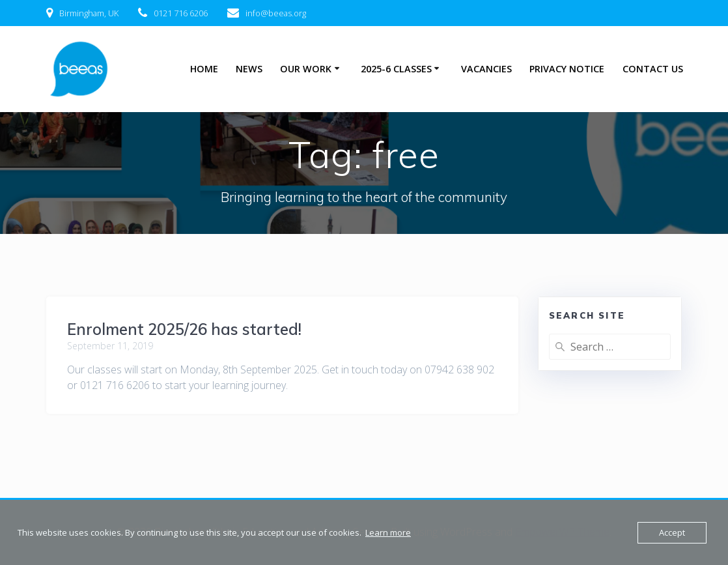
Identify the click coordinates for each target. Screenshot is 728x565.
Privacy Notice (567, 69)
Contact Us (653, 69)
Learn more (388, 532)
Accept (672, 532)
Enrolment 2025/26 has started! (184, 329)
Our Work (306, 69)
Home (204, 69)
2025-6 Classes (396, 69)
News (249, 69)
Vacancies (486, 69)
